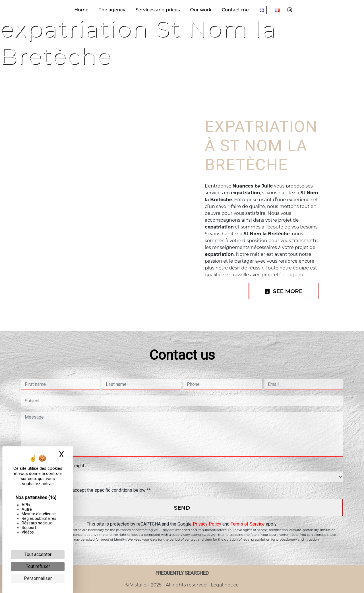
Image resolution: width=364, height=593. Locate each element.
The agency (112, 10)
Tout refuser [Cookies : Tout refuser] (38, 566)
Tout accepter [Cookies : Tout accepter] (38, 554)
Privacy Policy (207, 524)
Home (81, 10)
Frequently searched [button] (182, 573)
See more (284, 291)
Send (182, 508)
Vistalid (138, 585)
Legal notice (224, 585)
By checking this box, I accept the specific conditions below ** (89, 490)
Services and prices (158, 10)
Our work (201, 10)
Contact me (235, 10)
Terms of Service (248, 524)
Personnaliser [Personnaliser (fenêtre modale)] (38, 578)
